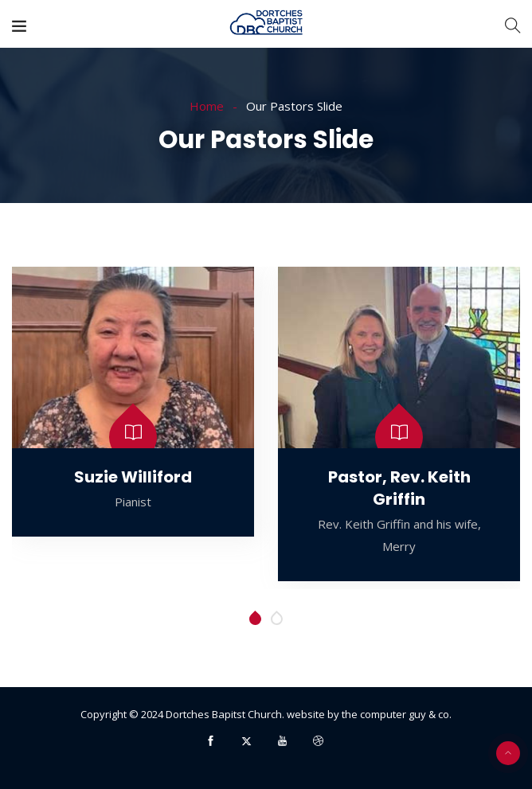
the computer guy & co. (397, 714)
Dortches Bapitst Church (224, 714)
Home (207, 106)
